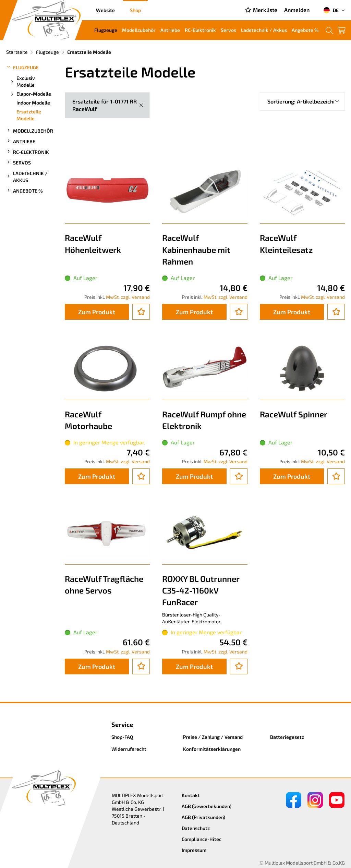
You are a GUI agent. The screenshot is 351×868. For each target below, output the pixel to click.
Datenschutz (196, 828)
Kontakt (191, 795)
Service (122, 724)
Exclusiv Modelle (22, 81)
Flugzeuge (106, 30)
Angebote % (305, 30)
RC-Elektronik (200, 30)
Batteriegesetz (287, 737)
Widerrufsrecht (129, 749)
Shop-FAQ (122, 737)
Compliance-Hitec (202, 839)
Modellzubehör (139, 30)
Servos (228, 30)
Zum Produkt (97, 312)
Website (105, 10)
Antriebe (170, 30)
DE (331, 10)
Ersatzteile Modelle (29, 115)
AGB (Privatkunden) (203, 817)
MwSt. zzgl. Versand (128, 297)
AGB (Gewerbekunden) (207, 806)
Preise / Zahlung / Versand (213, 737)
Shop (135, 10)
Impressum (194, 850)
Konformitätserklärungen (212, 749)
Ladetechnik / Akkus (264, 30)
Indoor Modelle (33, 103)
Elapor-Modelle (30, 94)
